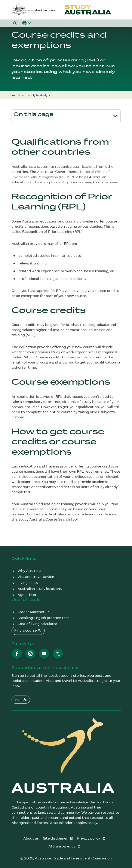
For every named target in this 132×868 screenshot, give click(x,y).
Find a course (28, 631)
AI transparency (62, 846)
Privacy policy (89, 839)
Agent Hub (27, 595)
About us (31, 839)
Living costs (28, 583)
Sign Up (21, 700)
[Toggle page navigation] (115, 116)
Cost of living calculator (37, 624)
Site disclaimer (56, 839)
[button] (15, 23)
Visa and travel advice (36, 577)
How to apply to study (32, 95)
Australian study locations (40, 589)
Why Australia (29, 571)
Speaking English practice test (43, 618)
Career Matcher (31, 612)
